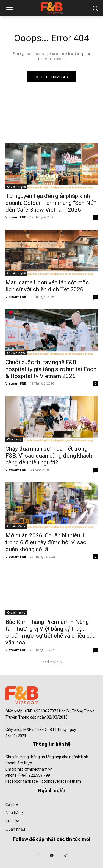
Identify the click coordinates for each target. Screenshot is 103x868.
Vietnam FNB (16, 217)
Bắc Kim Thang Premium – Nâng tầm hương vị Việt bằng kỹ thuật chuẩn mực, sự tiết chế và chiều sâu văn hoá (51, 632)
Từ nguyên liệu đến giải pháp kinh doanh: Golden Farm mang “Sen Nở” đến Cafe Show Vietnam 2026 (51, 203)
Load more (51, 662)
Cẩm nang (14, 439)
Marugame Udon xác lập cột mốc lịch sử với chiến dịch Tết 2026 (47, 286)
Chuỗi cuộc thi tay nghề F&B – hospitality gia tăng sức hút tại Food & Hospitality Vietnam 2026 (51, 369)
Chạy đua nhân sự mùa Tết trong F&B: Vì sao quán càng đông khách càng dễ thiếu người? (49, 456)
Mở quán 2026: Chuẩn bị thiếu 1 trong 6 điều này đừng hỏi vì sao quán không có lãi (46, 542)
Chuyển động (16, 526)
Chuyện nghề (16, 187)
